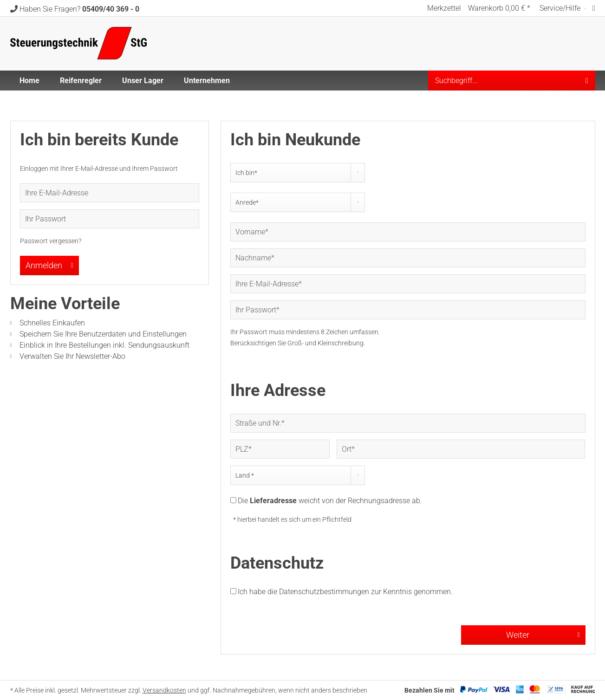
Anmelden (49, 264)
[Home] (29, 81)
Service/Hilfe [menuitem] (561, 8)
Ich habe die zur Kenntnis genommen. (345, 592)
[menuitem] (444, 8)
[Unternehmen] (207, 81)
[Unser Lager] (143, 81)
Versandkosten (164, 690)
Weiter (543, 634)
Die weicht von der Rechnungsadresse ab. (330, 501)
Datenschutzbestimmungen (324, 592)
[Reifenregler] (81, 81)
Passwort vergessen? (51, 241)
